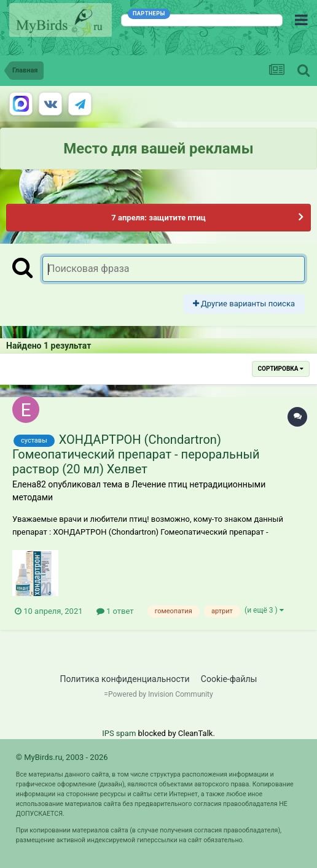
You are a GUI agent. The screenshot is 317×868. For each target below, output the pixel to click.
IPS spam (119, 733)
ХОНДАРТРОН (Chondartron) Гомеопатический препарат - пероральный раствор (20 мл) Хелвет (136, 454)
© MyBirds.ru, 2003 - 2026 (62, 757)
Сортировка (281, 369)
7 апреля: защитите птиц (158, 218)
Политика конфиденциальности (125, 679)
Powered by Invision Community (161, 694)
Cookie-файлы (229, 679)
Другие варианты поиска (244, 304)
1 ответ (115, 611)
